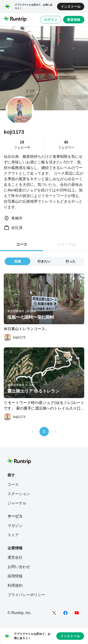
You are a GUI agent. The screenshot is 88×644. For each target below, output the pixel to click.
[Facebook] (65, 613)
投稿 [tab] (18, 261)
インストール (71, 7)
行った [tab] (71, 261)
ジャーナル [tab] (66, 244)
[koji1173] (15, 337)
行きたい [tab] (44, 261)
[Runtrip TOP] (15, 19)
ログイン (51, 20)
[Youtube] (77, 613)
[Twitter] (54, 613)
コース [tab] (22, 244)
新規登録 (74, 20)
